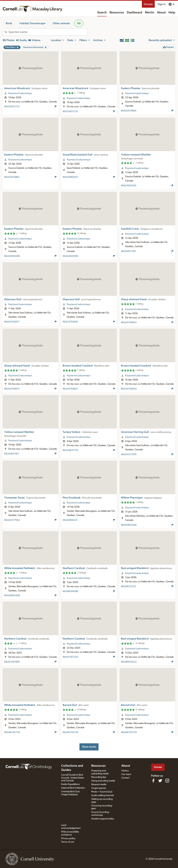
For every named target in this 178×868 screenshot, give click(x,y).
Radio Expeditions (70, 784)
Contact (125, 778)
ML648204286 (70, 591)
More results (89, 747)
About (161, 13)
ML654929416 (129, 186)
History (125, 771)
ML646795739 (12, 732)
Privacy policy (68, 838)
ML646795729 (129, 732)
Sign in (162, 4)
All (79, 23)
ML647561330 (70, 657)
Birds (9, 23)
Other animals (61, 23)
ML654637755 (70, 450)
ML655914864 (129, 111)
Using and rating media (103, 781)
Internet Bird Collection (73, 788)
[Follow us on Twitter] (160, 781)
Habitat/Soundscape (32, 23)
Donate (148, 4)
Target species (99, 788)
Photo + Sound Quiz (102, 792)
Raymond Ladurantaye (20, 93)
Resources (117, 13)
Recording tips (99, 777)
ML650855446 (129, 525)
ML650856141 (70, 520)
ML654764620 (129, 389)
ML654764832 (129, 322)
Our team (126, 774)
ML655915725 (70, 111)
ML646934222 (129, 662)
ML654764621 (70, 389)
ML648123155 (128, 586)
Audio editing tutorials (103, 795)
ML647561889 (12, 662)
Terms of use (68, 842)
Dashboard (134, 13)
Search (102, 13)
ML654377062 (12, 520)
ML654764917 (12, 322)
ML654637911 (12, 454)
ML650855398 (12, 595)
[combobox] (48, 32)
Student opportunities (103, 819)
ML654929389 (12, 256)
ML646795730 (70, 732)
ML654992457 (70, 177)
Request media (99, 784)
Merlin (150, 13)
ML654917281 (128, 251)
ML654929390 (70, 256)
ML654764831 (12, 389)
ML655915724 (12, 107)
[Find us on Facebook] (153, 781)
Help (172, 13)
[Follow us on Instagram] (167, 781)
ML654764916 (70, 322)
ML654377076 (129, 454)
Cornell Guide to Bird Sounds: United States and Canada (73, 778)
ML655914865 (12, 177)
